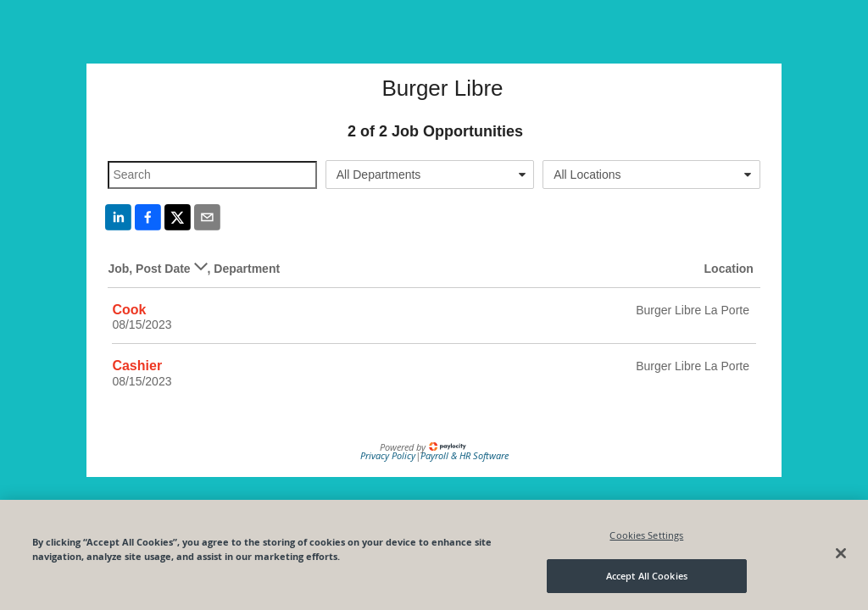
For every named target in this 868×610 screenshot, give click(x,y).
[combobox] (430, 175)
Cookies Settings (646, 535)
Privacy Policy (388, 455)
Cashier (137, 366)
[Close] (841, 553)
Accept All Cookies (647, 576)
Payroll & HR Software (465, 455)
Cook (129, 310)
